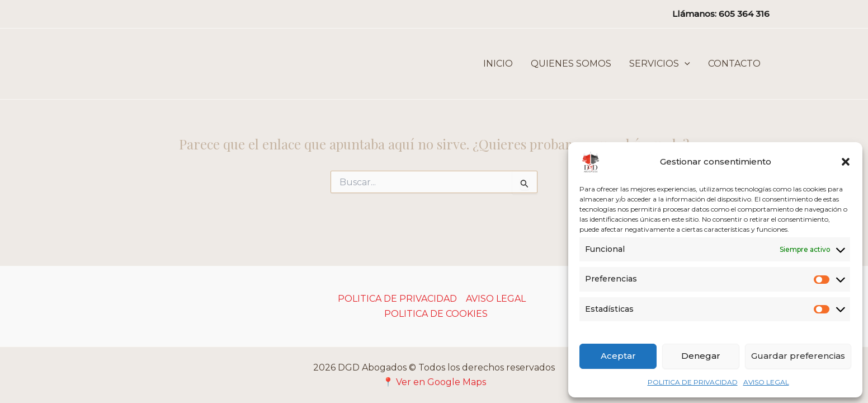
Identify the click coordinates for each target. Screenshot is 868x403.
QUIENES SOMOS (571, 64)
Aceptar (618, 356)
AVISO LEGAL (766, 382)
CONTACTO (734, 64)
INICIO (498, 64)
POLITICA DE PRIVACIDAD (693, 382)
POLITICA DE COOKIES (436, 314)
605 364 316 (744, 14)
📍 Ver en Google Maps (434, 382)
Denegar (701, 356)
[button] (846, 162)
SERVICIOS (660, 64)
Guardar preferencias (798, 356)
